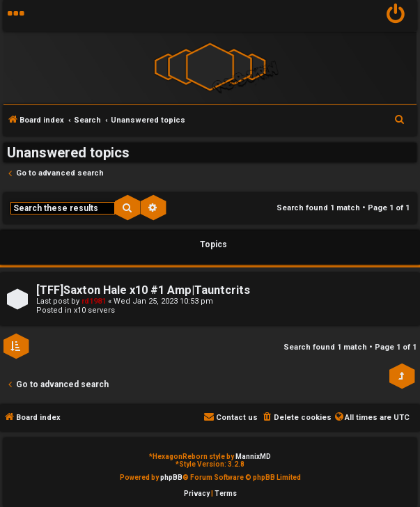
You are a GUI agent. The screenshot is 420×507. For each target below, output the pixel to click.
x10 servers (94, 310)
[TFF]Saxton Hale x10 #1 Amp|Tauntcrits (143, 290)
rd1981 (94, 301)
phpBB (171, 477)
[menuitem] (396, 16)
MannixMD (253, 457)
